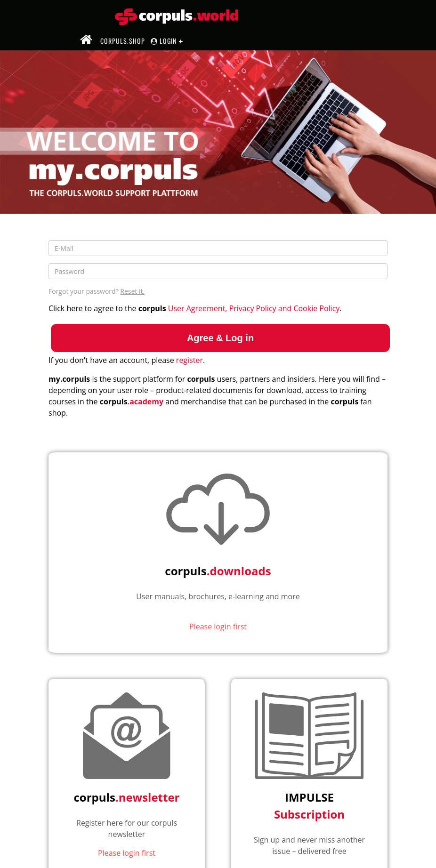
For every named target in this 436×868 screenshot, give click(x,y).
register (190, 360)
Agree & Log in (220, 338)
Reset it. (132, 291)
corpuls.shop (123, 41)
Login (164, 41)
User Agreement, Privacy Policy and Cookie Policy (254, 308)
